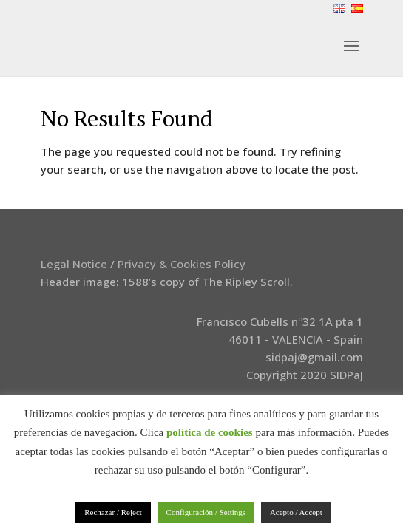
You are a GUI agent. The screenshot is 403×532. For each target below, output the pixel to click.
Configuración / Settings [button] (206, 512)
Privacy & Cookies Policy (182, 264)
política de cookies (210, 432)
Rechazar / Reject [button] (113, 512)
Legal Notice (74, 264)
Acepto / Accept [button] (296, 512)
